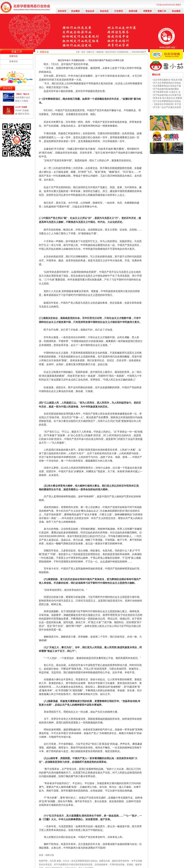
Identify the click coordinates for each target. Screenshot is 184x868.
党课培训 (13, 61)
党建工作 (162, 11)
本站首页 (62, 11)
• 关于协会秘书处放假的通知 (165, 89)
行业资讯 (119, 11)
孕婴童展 (147, 11)
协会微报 (176, 11)
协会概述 (75, 11)
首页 (83, 52)
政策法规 (133, 11)
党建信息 (13, 56)
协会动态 (104, 11)
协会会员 (90, 11)
